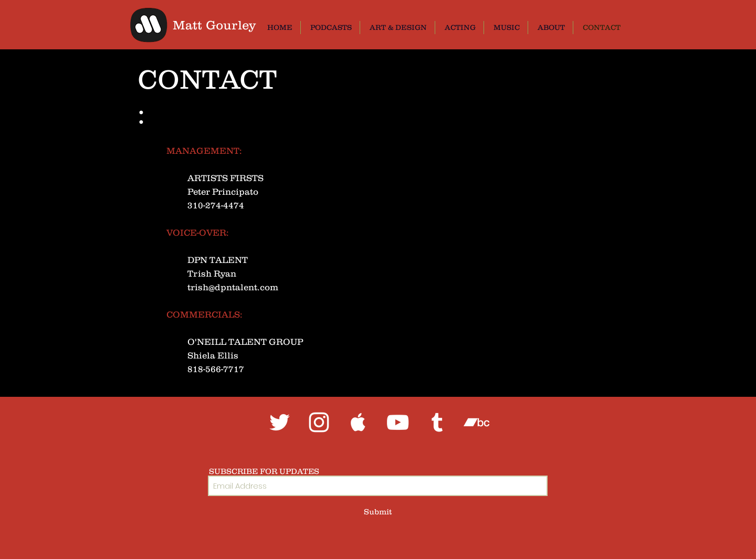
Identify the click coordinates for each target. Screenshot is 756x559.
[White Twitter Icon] (280, 422)
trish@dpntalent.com (233, 287)
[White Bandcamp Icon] (476, 422)
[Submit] (378, 511)
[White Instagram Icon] (319, 422)
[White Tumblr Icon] (437, 422)
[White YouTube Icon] (398, 422)
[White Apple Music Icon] (358, 422)
